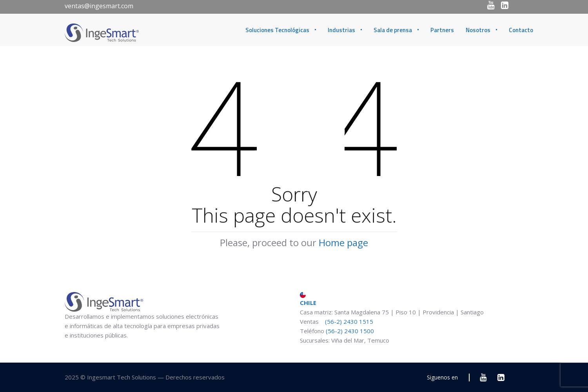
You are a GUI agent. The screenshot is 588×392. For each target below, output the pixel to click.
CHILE (308, 299)
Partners (442, 30)
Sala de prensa (393, 30)
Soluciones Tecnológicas (277, 30)
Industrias (341, 30)
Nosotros (478, 30)
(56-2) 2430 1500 (350, 331)
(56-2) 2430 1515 (348, 321)
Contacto (521, 30)
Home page (343, 242)
